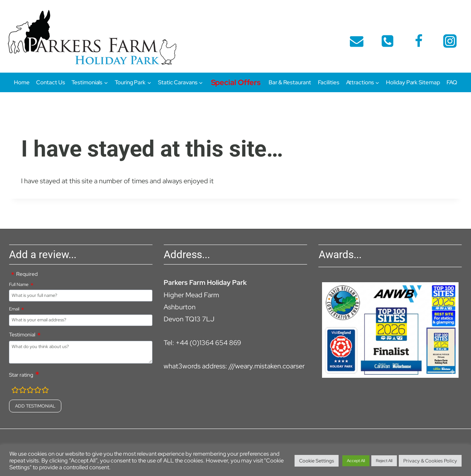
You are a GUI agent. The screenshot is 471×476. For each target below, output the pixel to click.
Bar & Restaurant (290, 82)
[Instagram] (450, 41)
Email (14, 309)
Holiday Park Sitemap (413, 82)
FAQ (452, 82)
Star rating (21, 375)
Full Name (19, 284)
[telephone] (387, 41)
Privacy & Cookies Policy (430, 461)
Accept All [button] (356, 461)
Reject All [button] (384, 461)
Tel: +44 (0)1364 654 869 (202, 343)
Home (22, 82)
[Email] (357, 41)
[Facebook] (419, 41)
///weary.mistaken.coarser (267, 366)
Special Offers (236, 82)
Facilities (329, 82)
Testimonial (22, 335)
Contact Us (50, 82)
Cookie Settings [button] (317, 461)
